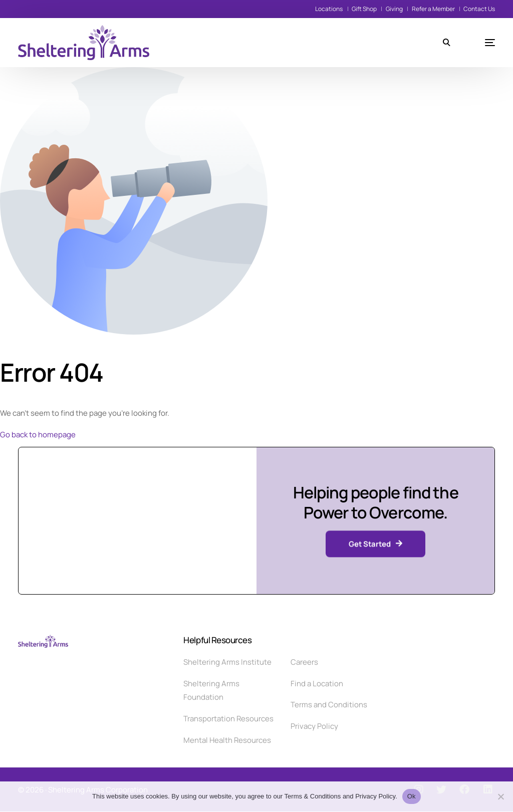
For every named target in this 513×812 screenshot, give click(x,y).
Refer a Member (433, 9)
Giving (394, 9)
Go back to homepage (38, 435)
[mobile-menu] (477, 43)
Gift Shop (364, 9)
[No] (500, 796)
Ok (412, 796)
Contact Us (479, 9)
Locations (329, 9)
